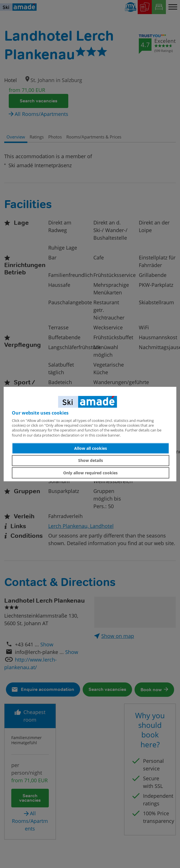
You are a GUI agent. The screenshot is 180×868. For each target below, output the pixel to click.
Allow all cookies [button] (91, 448)
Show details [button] (91, 460)
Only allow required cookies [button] (90, 473)
